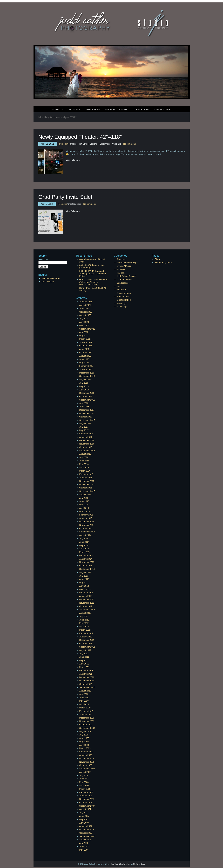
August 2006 (85, 840)
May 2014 (84, 545)
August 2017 (85, 423)
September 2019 (87, 376)
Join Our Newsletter (51, 278)
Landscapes (123, 283)
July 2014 (84, 539)
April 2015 (84, 508)
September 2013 (87, 569)
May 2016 (84, 464)
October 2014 (86, 528)
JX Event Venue (125, 279)
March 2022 (85, 339)
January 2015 (86, 518)
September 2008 (87, 769)
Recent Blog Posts (164, 263)
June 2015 (84, 501)
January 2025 (86, 302)
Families (72, 144)
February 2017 (86, 434)
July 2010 (84, 694)
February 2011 (86, 670)
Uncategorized (74, 204)
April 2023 (84, 322)
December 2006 (87, 829)
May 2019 (84, 386)
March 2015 (85, 512)
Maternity (121, 290)
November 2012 (87, 603)
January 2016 (86, 478)
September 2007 (87, 806)
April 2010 (84, 704)
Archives (74, 109)
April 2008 (84, 786)
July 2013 (84, 576)
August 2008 (85, 772)
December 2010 (87, 677)
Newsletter (162, 109)
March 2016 (85, 471)
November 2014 (87, 525)
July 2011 (84, 654)
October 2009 (86, 725)
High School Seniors (87, 144)
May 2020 (84, 363)
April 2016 (84, 468)
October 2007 (86, 802)
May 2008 (84, 782)
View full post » (73, 160)
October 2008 (86, 765)
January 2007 (86, 826)
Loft (119, 286)
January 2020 (86, 369)
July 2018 (84, 403)
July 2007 (84, 813)
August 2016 (85, 454)
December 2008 (87, 759)
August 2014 (85, 535)
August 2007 (85, 809)
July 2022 (84, 332)
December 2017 (87, 410)
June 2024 (84, 308)
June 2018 (84, 406)
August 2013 (85, 572)
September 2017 (87, 420)
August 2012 (85, 613)
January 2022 (86, 342)
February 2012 (86, 633)
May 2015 (84, 505)
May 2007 (84, 819)
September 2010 (87, 687)
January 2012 (86, 637)
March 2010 (85, 708)
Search (110, 109)
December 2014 (87, 522)
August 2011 (85, 650)
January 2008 (86, 796)
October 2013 (86, 566)
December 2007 (87, 799)
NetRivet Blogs (139, 864)
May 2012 (84, 623)
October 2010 (86, 684)
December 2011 (87, 640)
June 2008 (84, 779)
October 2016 (86, 447)
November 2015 (87, 484)
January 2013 (86, 596)
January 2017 (86, 437)
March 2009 (85, 748)
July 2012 (84, 616)
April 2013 (84, 586)
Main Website (48, 282)
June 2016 (84, 461)
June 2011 (84, 657)
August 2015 (85, 495)
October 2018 (86, 396)
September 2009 (87, 728)
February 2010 (86, 711)
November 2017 (87, 413)
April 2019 (84, 390)
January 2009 (86, 755)
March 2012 (85, 630)
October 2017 (86, 417)
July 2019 (84, 383)
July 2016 (84, 457)
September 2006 (87, 836)
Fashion (121, 273)
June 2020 (84, 359)
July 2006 (84, 843)
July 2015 (84, 498)
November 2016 (87, 444)
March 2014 (85, 552)
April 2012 (84, 626)
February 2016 (86, 474)
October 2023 (86, 312)
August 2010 (85, 691)
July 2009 (84, 735)
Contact (125, 109)
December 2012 (87, 599)
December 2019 (87, 373)
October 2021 (86, 346)
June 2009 (84, 738)
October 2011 (86, 643)
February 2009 (86, 752)
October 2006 (86, 833)
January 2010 (86, 715)
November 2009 (87, 721)
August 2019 (85, 379)
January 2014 (86, 559)
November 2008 (87, 762)
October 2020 (86, 352)
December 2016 (87, 440)
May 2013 (84, 582)
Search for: (44, 259)
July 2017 (84, 427)
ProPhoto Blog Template (121, 864)
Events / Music (124, 266)
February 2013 (86, 593)
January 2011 (86, 674)
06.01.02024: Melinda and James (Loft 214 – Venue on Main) (93, 274)
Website (58, 109)
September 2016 (87, 451)
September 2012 (87, 610)
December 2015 (87, 481)
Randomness (104, 144)
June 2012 (84, 620)
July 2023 (84, 319)
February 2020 (86, 366)
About (158, 259)
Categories (92, 109)
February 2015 (86, 515)
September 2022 (87, 329)
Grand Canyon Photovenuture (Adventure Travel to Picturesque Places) (93, 282)
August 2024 (85, 305)
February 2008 (86, 792)
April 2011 (84, 664)
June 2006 (84, 846)
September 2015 (87, 491)
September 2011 (87, 647)
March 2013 (85, 589)
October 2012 (86, 606)
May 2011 (84, 660)
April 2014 (84, 549)
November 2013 (87, 562)
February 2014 (86, 555)
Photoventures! (124, 293)
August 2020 (85, 356)
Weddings (116, 144)
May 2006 (84, 850)
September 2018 (87, 400)
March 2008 (85, 789)
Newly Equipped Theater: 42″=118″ (80, 137)
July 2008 (84, 775)
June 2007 (84, 816)
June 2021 (84, 349)
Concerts (121, 259)
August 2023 (85, 315)
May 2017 (84, 430)
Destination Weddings (127, 263)
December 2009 (87, 718)
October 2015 (86, 488)
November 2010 (87, 681)
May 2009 (84, 742)
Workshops (122, 307)
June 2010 (84, 698)
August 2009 (85, 731)
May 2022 (84, 335)
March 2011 (85, 667)
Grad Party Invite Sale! (65, 197)
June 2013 (84, 579)
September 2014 (87, 532)
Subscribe (142, 109)
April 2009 (84, 745)
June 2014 (84, 542)
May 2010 (84, 701)
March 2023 (85, 325)
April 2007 (84, 823)
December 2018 (87, 393)
